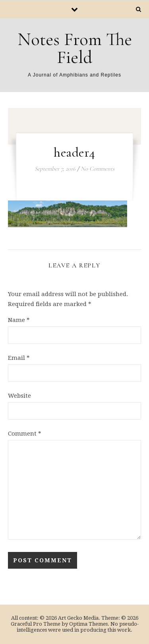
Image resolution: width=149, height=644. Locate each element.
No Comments (98, 169)
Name (19, 320)
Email (19, 358)
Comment (25, 434)
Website (19, 396)
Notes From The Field (75, 48)
